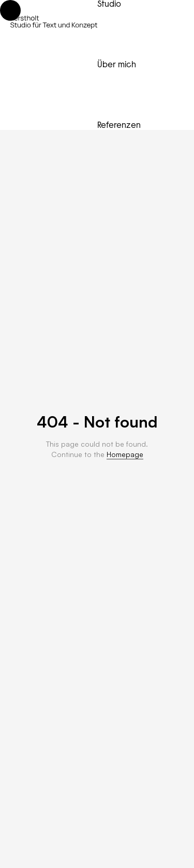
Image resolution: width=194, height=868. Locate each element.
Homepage (125, 454)
